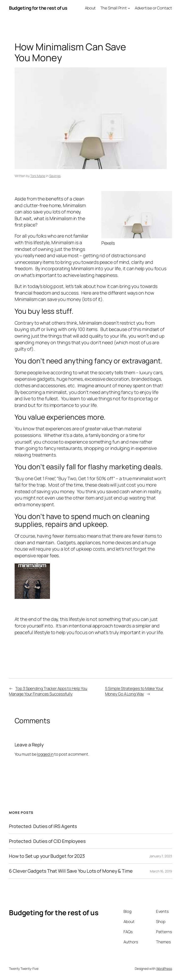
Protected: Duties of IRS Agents (43, 826)
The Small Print (114, 8)
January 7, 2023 (161, 856)
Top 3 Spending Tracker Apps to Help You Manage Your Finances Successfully (48, 691)
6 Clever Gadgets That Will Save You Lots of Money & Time (71, 871)
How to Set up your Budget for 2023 (47, 856)
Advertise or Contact (153, 8)
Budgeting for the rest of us (38, 8)
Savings (55, 176)
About (90, 8)
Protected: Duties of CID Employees (47, 841)
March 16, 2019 (161, 871)
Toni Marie (38, 176)
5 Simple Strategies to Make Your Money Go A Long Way (134, 691)
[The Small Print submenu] (129, 8)
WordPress (164, 969)
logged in (45, 754)
